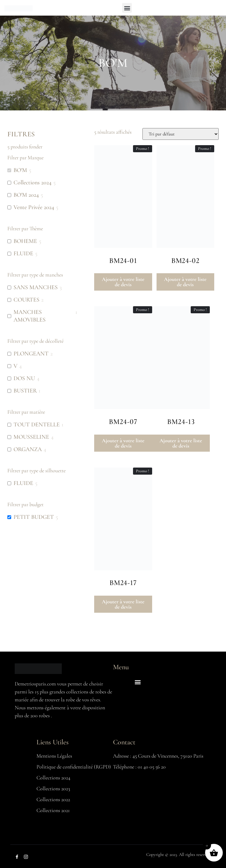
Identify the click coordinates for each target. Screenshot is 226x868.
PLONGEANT (31, 354)
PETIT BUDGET (34, 517)
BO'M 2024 (26, 195)
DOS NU (24, 378)
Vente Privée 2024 (34, 207)
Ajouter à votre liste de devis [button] (123, 282)
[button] (127, 8)
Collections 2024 (33, 183)
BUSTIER (25, 391)
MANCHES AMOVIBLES (30, 316)
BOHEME (25, 241)
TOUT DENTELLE (37, 425)
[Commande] (181, 134)
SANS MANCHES (36, 287)
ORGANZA (28, 449)
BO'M (20, 170)
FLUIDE (23, 254)
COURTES (26, 300)
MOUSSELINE (31, 437)
